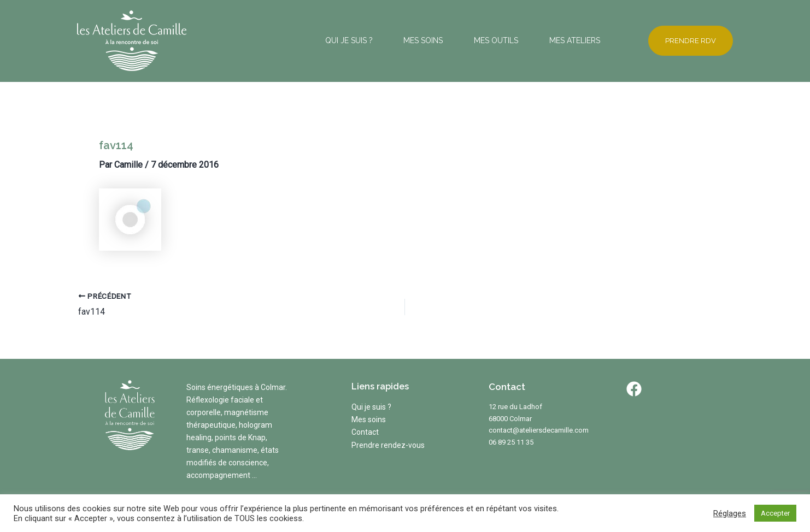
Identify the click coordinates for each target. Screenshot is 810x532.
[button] (685, 41)
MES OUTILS (477, 40)
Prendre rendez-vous (388, 445)
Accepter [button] (775, 513)
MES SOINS (391, 40)
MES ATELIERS (568, 40)
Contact (365, 432)
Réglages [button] (730, 513)
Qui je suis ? (371, 407)
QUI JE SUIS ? (304, 40)
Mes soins (369, 419)
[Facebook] (634, 389)
